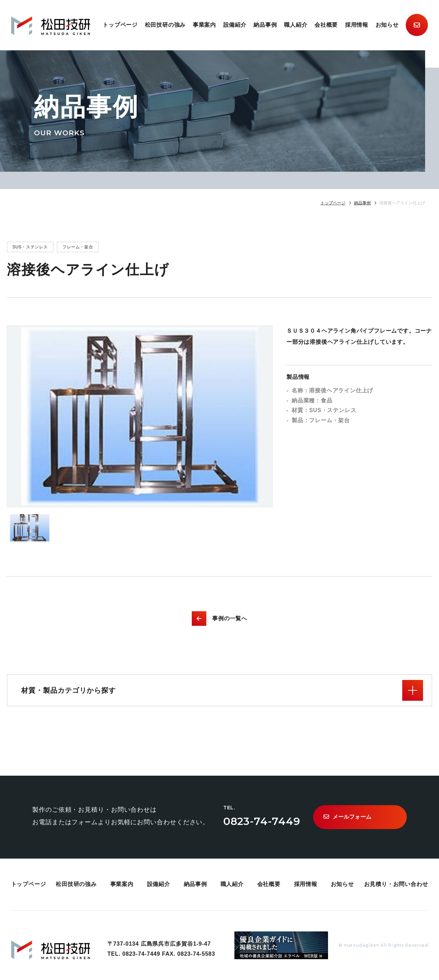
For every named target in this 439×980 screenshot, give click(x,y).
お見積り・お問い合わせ (396, 884)
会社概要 (326, 25)
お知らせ (387, 25)
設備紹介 (235, 25)
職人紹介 (296, 25)
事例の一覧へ (219, 619)
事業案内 (204, 25)
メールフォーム (347, 817)
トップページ (120, 25)
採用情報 (357, 25)
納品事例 (265, 25)
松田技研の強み (165, 25)
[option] (140, 416)
